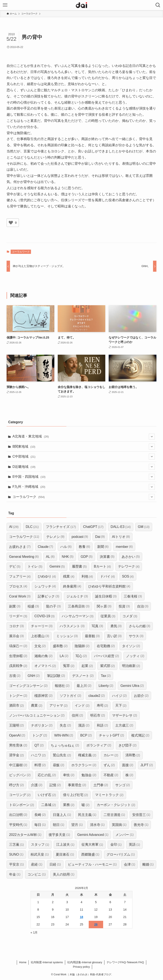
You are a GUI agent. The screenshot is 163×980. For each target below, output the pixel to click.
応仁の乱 (47, 775)
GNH (34, 676)
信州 (77, 715)
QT (39, 745)
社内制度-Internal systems (47, 962)
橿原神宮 (43, 696)
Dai (100, 537)
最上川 (84, 686)
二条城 (48, 805)
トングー (18, 696)
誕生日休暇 (106, 596)
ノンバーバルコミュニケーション (37, 715)
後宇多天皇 (59, 835)
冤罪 (69, 666)
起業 (87, 666)
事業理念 (77, 785)
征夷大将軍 (92, 845)
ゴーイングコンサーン (28, 686)
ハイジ (119, 696)
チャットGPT (111, 735)
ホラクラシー (84, 765)
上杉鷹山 (40, 636)
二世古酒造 (114, 815)
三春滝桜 (133, 596)
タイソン (131, 646)
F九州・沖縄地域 (84, 487)
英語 (134, 845)
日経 (55, 864)
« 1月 (34, 932)
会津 (130, 864)
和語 (102, 725)
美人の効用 (64, 874)
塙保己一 (18, 646)
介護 (37, 785)
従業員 (108, 616)
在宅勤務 (106, 646)
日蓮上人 (62, 815)
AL (50, 557)
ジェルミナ (77, 596)
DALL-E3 (121, 527)
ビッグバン (20, 775)
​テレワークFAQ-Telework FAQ (125, 962)
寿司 (102, 706)
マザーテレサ (124, 715)
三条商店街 (79, 606)
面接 (128, 765)
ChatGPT (93, 527)
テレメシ (55, 537)
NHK (68, 557)
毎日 (40, 825)
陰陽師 (82, 646)
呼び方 (16, 785)
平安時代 (18, 825)
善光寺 (141, 825)
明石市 (98, 715)
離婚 (148, 864)
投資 (124, 606)
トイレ (35, 567)
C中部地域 (84, 457)
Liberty (106, 686)
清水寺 (97, 825)
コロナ (16, 626)
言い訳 (114, 636)
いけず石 (47, 795)
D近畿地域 (84, 467)
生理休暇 (18, 656)
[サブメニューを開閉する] (152, 437)
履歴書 (79, 567)
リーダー (18, 616)
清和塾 (133, 755)
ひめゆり (47, 577)
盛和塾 (60, 646)
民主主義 (87, 815)
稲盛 (33, 606)
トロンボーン (22, 805)
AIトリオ (121, 537)
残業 (69, 577)
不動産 (111, 775)
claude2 (96, 696)
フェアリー (20, 577)
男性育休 (18, 745)
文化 (40, 646)
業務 (69, 805)
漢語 (84, 725)
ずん (109, 765)
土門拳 (101, 785)
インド (82, 706)
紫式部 (107, 666)
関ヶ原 (104, 606)
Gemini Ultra (132, 686)
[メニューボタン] (5, 5)
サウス (136, 636)
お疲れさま (20, 547)
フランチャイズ (61, 527)
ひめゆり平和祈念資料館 (109, 586)
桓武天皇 (40, 854)
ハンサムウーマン (78, 616)
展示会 (16, 636)
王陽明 (16, 725)
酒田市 (16, 706)
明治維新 (131, 666)
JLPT (147, 765)
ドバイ (107, 577)
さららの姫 (140, 626)
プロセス (18, 586)
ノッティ (135, 656)
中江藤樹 (18, 765)
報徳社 (62, 686)
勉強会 (89, 775)
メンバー (124, 835)
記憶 (55, 785)
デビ (15, 567)
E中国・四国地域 (84, 477)
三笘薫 (16, 845)
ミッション (67, 636)
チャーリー (42, 626)
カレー (111, 755)
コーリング (20, 795)
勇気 (116, 626)
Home (23, 962)
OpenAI (17, 735)
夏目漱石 (65, 854)
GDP (87, 557)
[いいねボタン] (11, 223)
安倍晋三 (141, 815)
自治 (143, 606)
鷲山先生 (62, 755)
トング (40, 735)
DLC (32, 527)
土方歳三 (124, 725)
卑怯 (69, 775)
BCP (86, 735)
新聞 (103, 547)
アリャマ (58, 706)
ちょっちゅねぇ (65, 745)
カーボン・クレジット (116, 805)
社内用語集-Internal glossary (85, 962)
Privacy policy (81, 967)
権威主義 (87, 755)
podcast (80, 537)
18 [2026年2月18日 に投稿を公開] (81, 917)
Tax (106, 676)
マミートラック (109, 795)
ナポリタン (42, 725)
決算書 (107, 557)
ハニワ (38, 755)
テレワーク (129, 567)
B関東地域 (84, 447)
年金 (15, 874)
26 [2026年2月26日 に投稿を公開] (96, 924)
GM (144, 527)
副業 (15, 606)
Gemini (57, 567)
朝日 (58, 825)
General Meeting (24, 557)
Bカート (102, 567)
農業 (37, 706)
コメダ (130, 616)
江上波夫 (65, 845)
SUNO (16, 854)
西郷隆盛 (90, 854)
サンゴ (123, 785)
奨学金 (16, 755)
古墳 (15, 676)
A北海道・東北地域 (84, 437)
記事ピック (48, 596)
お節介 (141, 696)
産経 (37, 864)
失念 (65, 725)
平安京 (16, 864)
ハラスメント (72, 626)
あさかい (131, 557)
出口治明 (18, 815)
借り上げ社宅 (75, 795)
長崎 (40, 815)
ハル (66, 547)
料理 (40, 765)
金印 (116, 845)
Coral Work (20, 596)
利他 (87, 577)
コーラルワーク (21, 252)
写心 (81, 656)
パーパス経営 (106, 656)
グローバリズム (121, 854)
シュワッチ (45, 586)
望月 (77, 825)
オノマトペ (45, 666)
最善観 (92, 636)
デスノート (83, 676)
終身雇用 (72, 586)
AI (14, 527)
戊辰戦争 (18, 666)
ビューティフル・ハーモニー (92, 864)
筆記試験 (56, 676)
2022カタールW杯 (25, 835)
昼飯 (58, 765)
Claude (45, 547)
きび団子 (127, 745)
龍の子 (53, 606)
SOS (128, 577)
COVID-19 (44, 616)
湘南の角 (43, 656)
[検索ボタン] (158, 5)
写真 (97, 626)
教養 (84, 547)
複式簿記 (140, 735)
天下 (121, 706)
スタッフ (40, 845)
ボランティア (99, 745)
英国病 (119, 825)
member (124, 547)
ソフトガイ (70, 696)
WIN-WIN (64, 735)
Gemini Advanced (93, 835)
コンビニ (37, 874)
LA (64, 656)
